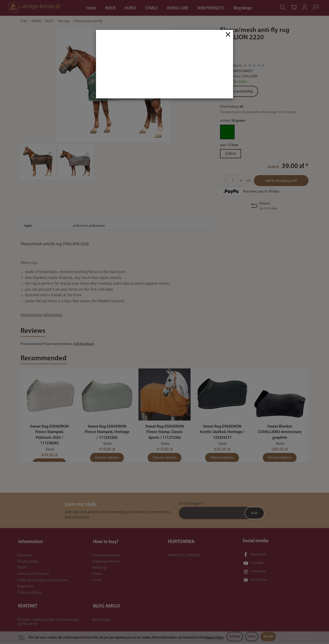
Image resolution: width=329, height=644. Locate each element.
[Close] (228, 34)
